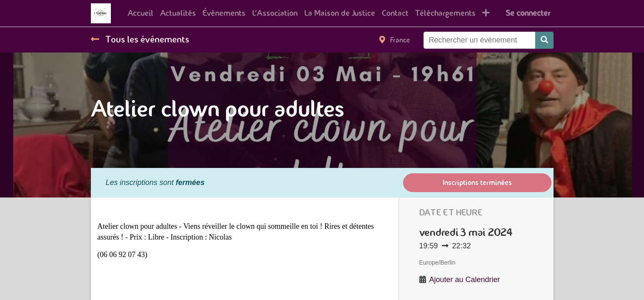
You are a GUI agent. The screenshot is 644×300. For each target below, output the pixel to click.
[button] (486, 13)
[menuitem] (140, 13)
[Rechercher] (544, 40)
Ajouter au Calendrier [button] (465, 280)
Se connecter (528, 13)
